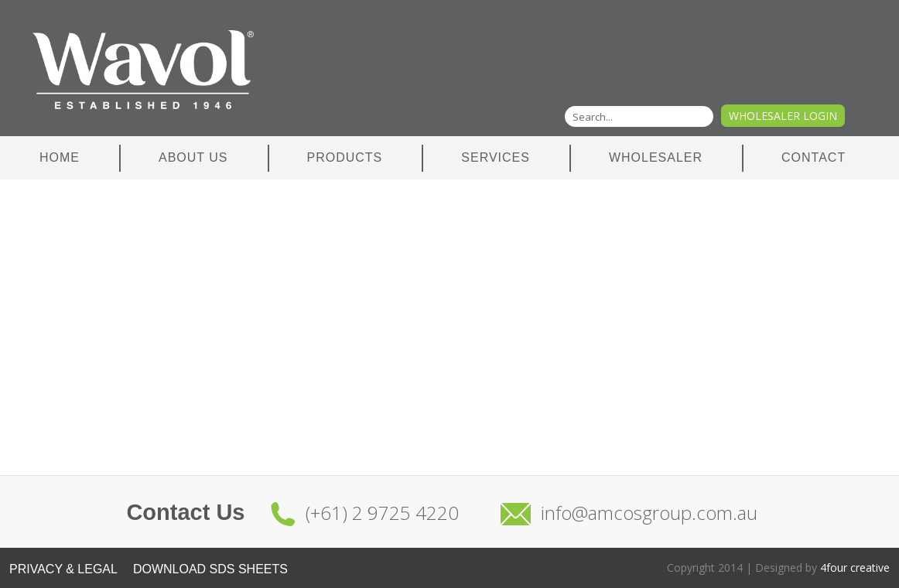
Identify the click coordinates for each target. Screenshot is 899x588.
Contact (814, 157)
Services (496, 157)
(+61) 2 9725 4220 (382, 513)
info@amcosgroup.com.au (649, 513)
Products (345, 157)
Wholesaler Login (783, 116)
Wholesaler (656, 157)
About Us (193, 157)
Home (60, 157)
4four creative (855, 567)
